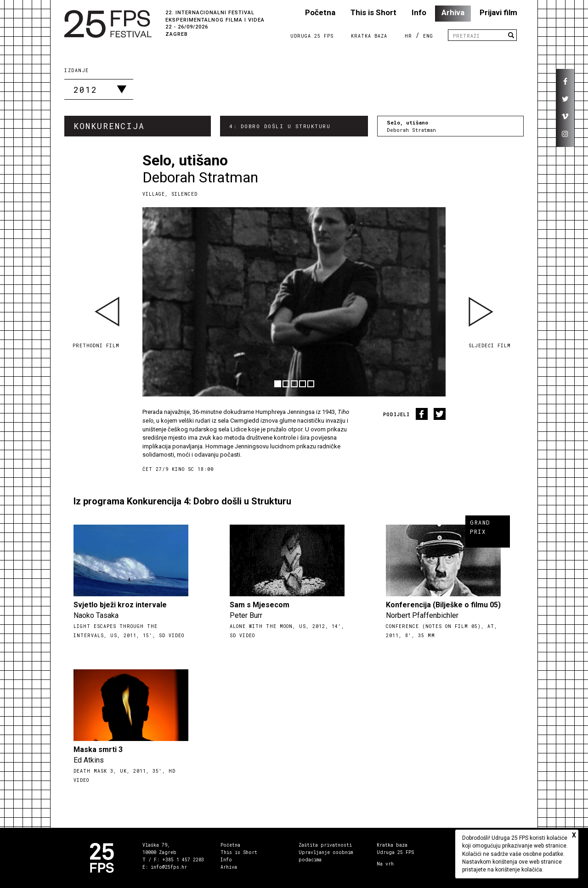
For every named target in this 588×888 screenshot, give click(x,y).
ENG (428, 36)
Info (419, 12)
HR (408, 36)
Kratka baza (392, 845)
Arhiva (453, 12)
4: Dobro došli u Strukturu (280, 126)
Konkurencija (109, 126)
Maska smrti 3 (98, 749)
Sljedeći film (490, 346)
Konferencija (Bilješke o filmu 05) (443, 605)
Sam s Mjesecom (260, 605)
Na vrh (385, 864)
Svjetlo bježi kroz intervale (120, 605)
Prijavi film (498, 12)
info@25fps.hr (169, 867)
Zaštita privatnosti (325, 845)
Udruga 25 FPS (312, 36)
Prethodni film (96, 346)
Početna (320, 12)
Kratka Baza (369, 36)
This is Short (373, 12)
